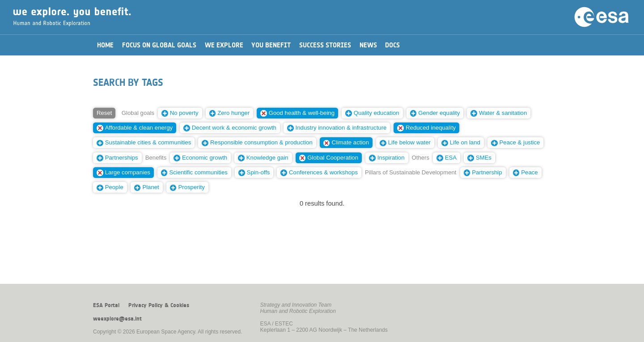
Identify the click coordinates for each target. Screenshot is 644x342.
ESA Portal (106, 305)
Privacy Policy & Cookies (159, 305)
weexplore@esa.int (117, 319)
